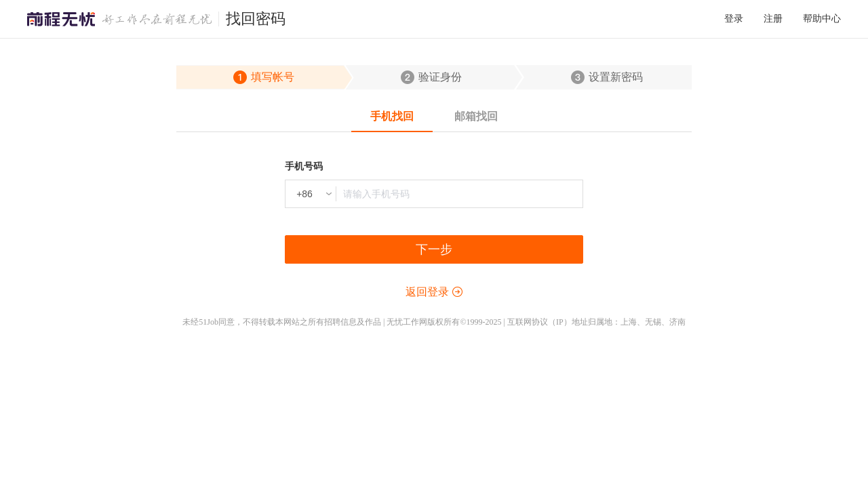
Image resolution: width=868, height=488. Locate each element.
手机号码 (304, 166)
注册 (773, 19)
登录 (734, 19)
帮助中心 (822, 19)
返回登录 (427, 292)
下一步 (434, 249)
